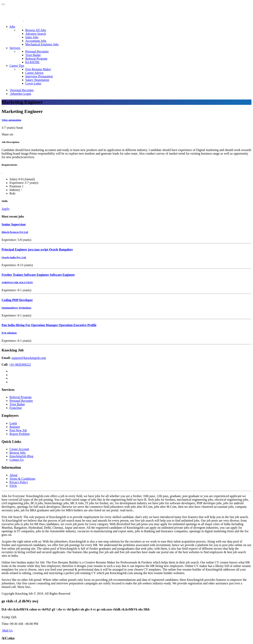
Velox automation (11, 120)
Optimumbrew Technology (17, 308)
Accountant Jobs (36, 41)
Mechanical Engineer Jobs (42, 44)
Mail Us (7, 630)
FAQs (13, 486)
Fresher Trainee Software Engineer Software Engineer (38, 275)
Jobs (12, 27)
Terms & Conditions (22, 479)
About (13, 475)
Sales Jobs (32, 37)
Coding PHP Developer (17, 300)
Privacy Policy (19, 482)
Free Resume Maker (38, 69)
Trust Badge (33, 55)
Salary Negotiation (37, 80)
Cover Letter (33, 83)
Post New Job (18, 430)
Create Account (19, 449)
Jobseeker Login (20, 94)
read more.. (127, 510)
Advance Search (36, 34)
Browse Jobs (17, 453)
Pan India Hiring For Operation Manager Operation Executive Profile (49, 325)
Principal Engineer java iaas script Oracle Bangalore (37, 249)
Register (15, 427)
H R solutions (9, 333)
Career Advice (34, 73)
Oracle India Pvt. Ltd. (14, 257)
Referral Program (36, 59)
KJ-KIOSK (32, 62)
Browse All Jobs (36, 30)
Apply (6, 209)
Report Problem (20, 434)
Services (15, 48)
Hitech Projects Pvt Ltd (15, 232)
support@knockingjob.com (29, 358)
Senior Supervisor (14, 224)
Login (13, 423)
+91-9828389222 (20, 365)
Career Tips (17, 66)
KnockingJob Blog (21, 456)
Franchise (16, 408)
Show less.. (25, 587)
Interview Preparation (39, 76)
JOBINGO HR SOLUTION (17, 282)
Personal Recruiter (37, 51)
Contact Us (17, 460)
